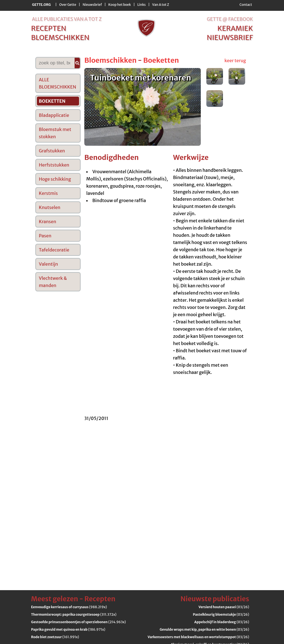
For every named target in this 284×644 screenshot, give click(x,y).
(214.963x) (78, 622)
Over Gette (68, 5)
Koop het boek (120, 5)
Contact (246, 5)
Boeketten (161, 60)
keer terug (235, 61)
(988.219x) (69, 607)
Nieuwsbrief (92, 5)
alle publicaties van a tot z (67, 19)
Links (141, 5)
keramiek (235, 28)
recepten (49, 28)
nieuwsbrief (230, 37)
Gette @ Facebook (230, 19)
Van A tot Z (161, 5)
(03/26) (224, 607)
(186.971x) (68, 629)
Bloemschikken (110, 60)
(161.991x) (55, 637)
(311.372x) (74, 614)
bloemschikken (60, 37)
